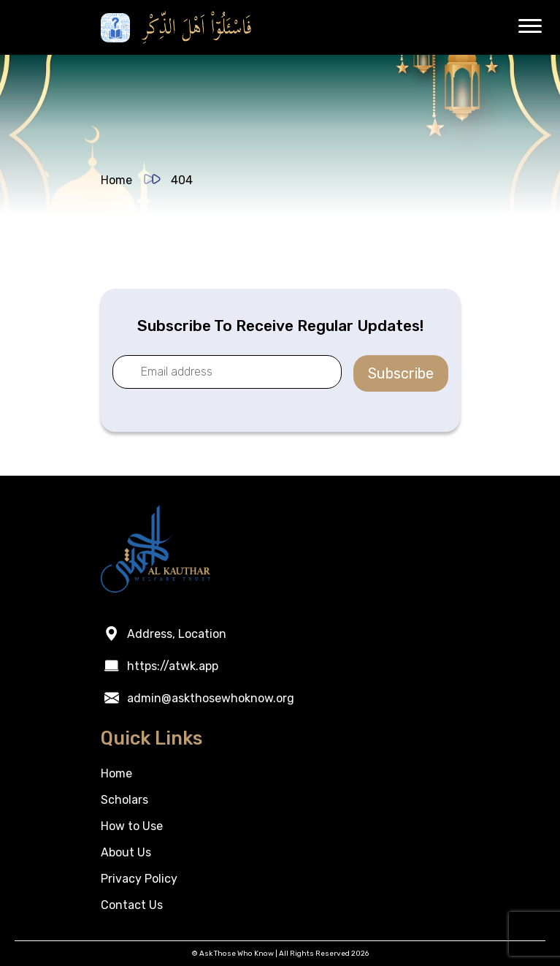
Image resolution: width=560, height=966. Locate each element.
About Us (126, 852)
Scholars (124, 800)
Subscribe (401, 373)
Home (116, 180)
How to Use (132, 826)
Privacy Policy (139, 879)
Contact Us (132, 905)
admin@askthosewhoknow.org (211, 698)
